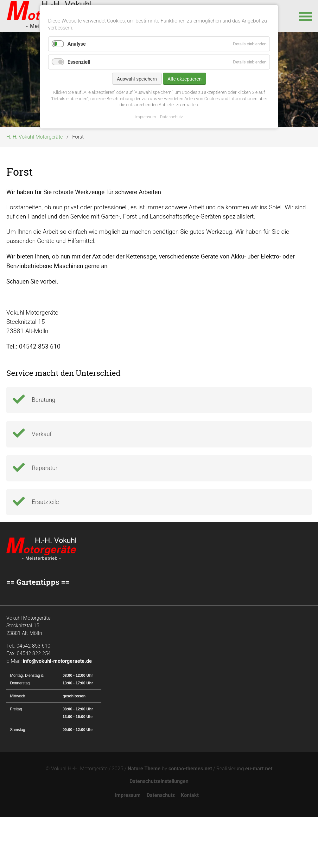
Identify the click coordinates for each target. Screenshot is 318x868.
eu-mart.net (259, 820)
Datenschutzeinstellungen (159, 832)
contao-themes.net (190, 820)
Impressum (128, 846)
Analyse (77, 44)
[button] (305, 16)
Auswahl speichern (137, 79)
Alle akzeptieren (184, 79)
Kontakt (190, 846)
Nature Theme (144, 820)
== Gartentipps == (38, 633)
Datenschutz (161, 846)
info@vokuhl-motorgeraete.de (57, 712)
